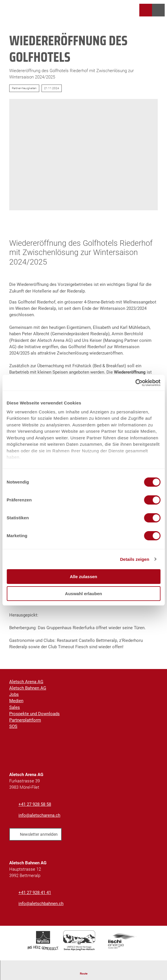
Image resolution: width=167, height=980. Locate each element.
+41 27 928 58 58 (35, 804)
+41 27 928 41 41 (35, 893)
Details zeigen (135, 559)
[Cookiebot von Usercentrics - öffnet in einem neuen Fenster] (135, 383)
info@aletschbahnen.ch (41, 904)
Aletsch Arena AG (26, 682)
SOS (13, 726)
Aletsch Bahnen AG (28, 688)
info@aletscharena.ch (39, 815)
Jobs (14, 694)
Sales (15, 707)
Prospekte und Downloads (34, 714)
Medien (16, 701)
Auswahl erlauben (83, 594)
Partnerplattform (25, 720)
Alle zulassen (83, 577)
